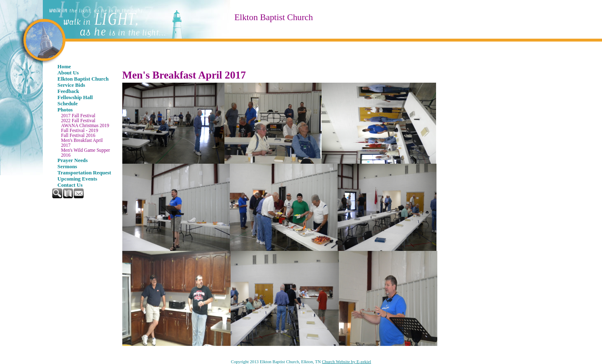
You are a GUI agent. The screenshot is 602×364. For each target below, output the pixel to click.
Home (64, 67)
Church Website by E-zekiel (346, 362)
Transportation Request (84, 173)
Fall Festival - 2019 (79, 130)
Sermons (68, 167)
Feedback (69, 91)
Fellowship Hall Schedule (75, 101)
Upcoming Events (77, 179)
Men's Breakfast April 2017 (82, 143)
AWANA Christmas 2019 (85, 125)
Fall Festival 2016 (78, 135)
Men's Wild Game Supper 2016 (85, 153)
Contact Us (70, 185)
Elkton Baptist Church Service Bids (83, 82)
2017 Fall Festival (78, 116)
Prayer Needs (73, 160)
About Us (68, 73)
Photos (65, 110)
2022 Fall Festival (78, 121)
